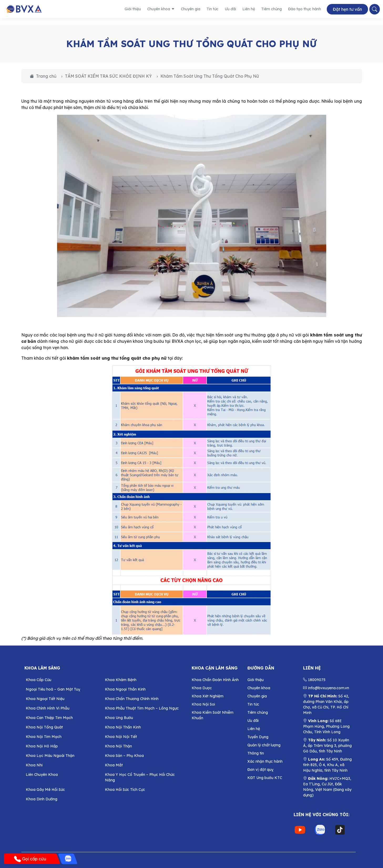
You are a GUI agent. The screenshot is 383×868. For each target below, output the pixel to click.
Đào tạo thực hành (305, 9)
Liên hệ (249, 9)
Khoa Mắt (114, 765)
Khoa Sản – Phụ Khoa (124, 756)
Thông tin (256, 753)
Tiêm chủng (272, 9)
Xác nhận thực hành (265, 761)
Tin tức (213, 9)
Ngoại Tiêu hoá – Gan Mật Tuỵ (53, 689)
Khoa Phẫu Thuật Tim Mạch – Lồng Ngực (142, 708)
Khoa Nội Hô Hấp (42, 746)
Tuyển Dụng (258, 737)
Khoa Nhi (34, 765)
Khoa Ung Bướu (119, 718)
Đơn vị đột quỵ (260, 770)
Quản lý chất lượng (264, 745)
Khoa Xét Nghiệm (208, 696)
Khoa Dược (202, 688)
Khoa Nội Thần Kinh (123, 727)
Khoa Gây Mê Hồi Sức (45, 790)
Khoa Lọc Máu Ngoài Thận (50, 756)
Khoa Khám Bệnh (121, 680)
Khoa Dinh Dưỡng (42, 799)
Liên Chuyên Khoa (42, 775)
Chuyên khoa (161, 9)
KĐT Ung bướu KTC (265, 778)
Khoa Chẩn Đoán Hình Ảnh (215, 680)
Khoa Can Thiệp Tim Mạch (49, 718)
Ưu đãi (230, 9)
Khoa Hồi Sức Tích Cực (125, 790)
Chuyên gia (191, 9)
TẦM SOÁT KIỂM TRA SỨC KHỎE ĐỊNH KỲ (108, 76)
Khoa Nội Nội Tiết (121, 737)
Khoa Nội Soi (203, 704)
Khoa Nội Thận (118, 746)
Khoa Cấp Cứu (39, 680)
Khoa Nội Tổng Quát (44, 727)
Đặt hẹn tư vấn (347, 9)
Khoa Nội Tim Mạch (44, 737)
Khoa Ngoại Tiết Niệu (45, 699)
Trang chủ (43, 76)
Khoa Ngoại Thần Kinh (125, 689)
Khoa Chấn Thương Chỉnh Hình (132, 699)
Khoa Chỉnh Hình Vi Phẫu (48, 708)
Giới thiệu (133, 9)
